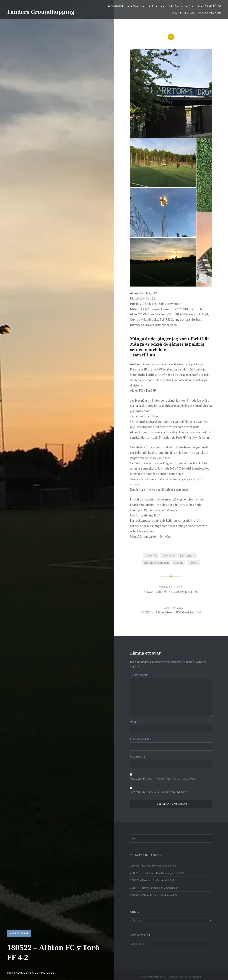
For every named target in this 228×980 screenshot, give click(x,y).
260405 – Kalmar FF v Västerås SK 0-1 (153, 865)
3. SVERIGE (157, 6)
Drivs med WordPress (153, 977)
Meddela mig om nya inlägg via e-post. (159, 792)
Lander (23, 973)
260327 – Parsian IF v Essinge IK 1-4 (152, 880)
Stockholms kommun (156, 563)
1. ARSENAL (116, 6)
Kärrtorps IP (19, 933)
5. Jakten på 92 (209, 6)
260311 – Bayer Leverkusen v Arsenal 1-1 (155, 888)
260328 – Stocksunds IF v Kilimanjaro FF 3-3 (157, 873)
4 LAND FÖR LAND (181, 6)
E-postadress (141, 739)
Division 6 (169, 555)
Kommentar (139, 675)
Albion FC (151, 555)
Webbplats (138, 757)
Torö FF (194, 563)
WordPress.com (193, 977)
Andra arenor (210, 13)
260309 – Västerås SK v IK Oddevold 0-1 (154, 895)
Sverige (179, 563)
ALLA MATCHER (183, 13)
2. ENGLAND (136, 6)
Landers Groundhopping (41, 12)
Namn (135, 722)
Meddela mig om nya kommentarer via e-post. (164, 779)
